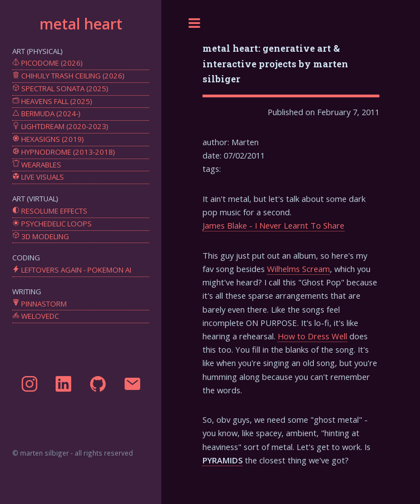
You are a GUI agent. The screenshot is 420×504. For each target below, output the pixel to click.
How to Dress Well (312, 336)
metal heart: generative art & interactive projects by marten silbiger (275, 63)
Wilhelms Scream (298, 269)
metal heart (81, 24)
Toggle (195, 23)
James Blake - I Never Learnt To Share (273, 225)
